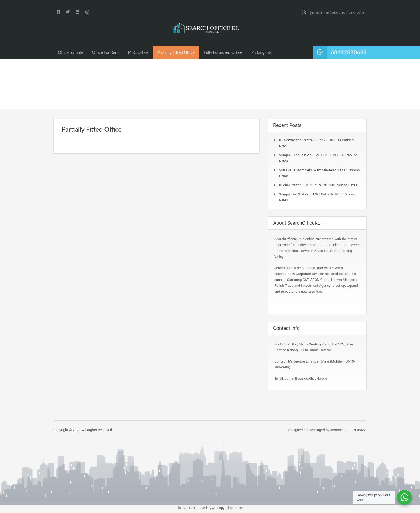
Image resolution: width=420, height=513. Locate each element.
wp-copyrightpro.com (228, 508)
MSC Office (138, 52)
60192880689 (349, 52)
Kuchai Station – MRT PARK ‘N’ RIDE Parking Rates (318, 185)
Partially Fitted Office (176, 52)
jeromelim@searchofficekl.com (337, 12)
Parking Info (262, 52)
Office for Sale (70, 52)
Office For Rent (106, 52)
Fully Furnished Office (223, 52)
